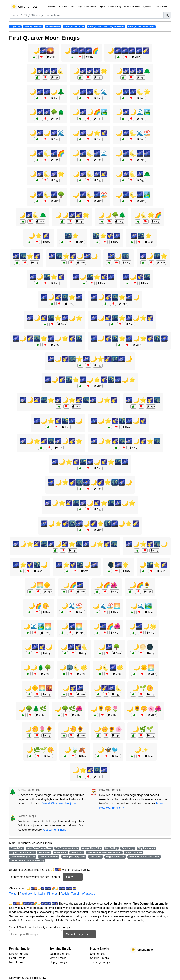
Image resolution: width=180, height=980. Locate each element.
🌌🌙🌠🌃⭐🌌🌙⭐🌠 (122, 318)
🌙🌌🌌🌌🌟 (90, 71)
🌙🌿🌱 (143, 729)
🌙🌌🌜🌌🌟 (47, 174)
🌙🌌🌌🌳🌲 (47, 112)
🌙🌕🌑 (143, 647)
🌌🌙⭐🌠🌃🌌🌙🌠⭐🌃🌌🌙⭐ (90, 503)
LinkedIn (40, 894)
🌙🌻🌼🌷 (105, 709)
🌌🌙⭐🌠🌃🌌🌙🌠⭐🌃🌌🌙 (90, 482)
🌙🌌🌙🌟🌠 (90, 133)
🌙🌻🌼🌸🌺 (144, 709)
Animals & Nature (66, 7)
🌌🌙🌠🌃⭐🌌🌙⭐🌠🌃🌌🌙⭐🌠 (69, 400)
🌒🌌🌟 (118, 565)
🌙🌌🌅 (72, 626)
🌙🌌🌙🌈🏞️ (90, 112)
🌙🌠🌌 (73, 688)
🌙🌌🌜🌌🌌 (133, 153)
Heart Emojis (17, 958)
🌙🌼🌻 (73, 729)
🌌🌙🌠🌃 (137, 277)
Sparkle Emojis (99, 958)
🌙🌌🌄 (43, 51)
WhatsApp (88, 894)
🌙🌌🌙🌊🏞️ (133, 112)
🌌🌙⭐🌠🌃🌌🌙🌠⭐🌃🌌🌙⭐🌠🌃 (65, 544)
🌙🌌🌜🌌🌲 (133, 174)
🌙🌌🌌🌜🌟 (133, 92)
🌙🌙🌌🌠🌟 (72, 215)
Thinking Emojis (100, 962)
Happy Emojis (58, 962)
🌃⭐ (72, 236)
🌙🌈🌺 (107, 585)
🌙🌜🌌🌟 (109, 668)
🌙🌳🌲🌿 (33, 709)
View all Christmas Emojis (59, 803)
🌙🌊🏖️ (72, 606)
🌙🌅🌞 (40, 585)
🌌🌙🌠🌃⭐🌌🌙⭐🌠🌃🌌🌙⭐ (90, 380)
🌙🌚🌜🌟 (73, 668)
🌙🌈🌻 (140, 585)
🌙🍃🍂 (75, 750)
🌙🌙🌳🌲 (112, 215)
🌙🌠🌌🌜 (108, 688)
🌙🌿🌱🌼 (40, 750)
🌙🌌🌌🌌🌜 (47, 71)
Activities (52, 7)
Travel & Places (160, 7)
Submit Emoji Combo (79, 934)
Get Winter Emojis (56, 830)
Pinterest (53, 894)
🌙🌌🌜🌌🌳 (47, 195)
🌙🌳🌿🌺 (69, 709)
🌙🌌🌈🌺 (107, 626)
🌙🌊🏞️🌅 (37, 626)
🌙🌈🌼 (39, 606)
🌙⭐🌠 (39, 236)
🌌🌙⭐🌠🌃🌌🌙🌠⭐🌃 (126, 441)
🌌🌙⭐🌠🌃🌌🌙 (58, 421)
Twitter (13, 894)
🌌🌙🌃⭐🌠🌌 (94, 277)
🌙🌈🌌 (73, 585)
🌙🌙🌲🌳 (37, 668)
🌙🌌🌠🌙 (39, 647)
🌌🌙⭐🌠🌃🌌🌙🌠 (119, 421)
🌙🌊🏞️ (141, 606)
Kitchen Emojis (18, 954)
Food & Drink (90, 7)
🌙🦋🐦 (108, 750)
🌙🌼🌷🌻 (39, 729)
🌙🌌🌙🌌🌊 (47, 133)
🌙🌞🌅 (144, 668)
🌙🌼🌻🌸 (108, 729)
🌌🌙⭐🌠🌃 (143, 400)
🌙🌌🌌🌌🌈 (82, 51)
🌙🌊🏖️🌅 (107, 606)
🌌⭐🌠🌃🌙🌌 (77, 565)
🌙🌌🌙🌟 (143, 626)
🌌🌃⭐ (141, 236)
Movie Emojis (58, 958)
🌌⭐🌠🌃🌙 (30, 565)
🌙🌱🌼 (143, 688)
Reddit (65, 894)
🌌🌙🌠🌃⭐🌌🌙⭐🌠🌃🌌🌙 (90, 359)
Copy (51, 57)
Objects (102, 7)
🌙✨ (141, 750)
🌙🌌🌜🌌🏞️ (133, 195)
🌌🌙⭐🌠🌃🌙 (147, 544)
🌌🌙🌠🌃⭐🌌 (62, 297)
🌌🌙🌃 (118, 256)
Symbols (147, 7)
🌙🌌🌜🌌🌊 (90, 153)
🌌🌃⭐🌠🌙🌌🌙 (73, 256)
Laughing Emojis (60, 954)
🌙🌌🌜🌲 (33, 215)
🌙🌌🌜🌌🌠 (90, 174)
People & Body (115, 7)
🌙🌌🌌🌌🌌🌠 (128, 51)
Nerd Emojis (17, 962)
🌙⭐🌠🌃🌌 (90, 770)
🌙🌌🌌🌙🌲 (47, 92)
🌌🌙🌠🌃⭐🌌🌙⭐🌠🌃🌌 (129, 339)
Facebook (26, 894)
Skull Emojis (98, 954)
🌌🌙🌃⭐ (153, 256)
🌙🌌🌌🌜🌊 (90, 92)
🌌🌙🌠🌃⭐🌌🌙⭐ (54, 318)
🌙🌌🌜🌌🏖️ (90, 195)
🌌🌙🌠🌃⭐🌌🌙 (115, 297)
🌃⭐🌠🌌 (107, 236)
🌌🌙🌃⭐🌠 (47, 277)
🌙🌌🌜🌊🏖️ (133, 133)
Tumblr (75, 894)
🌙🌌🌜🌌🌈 (47, 153)
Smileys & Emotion (132, 7)
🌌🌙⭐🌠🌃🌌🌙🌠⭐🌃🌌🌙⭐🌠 (90, 524)
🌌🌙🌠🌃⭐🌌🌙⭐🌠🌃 (47, 339)
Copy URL (73, 877)
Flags (79, 7)
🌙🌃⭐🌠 (153, 565)
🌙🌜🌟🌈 (148, 215)
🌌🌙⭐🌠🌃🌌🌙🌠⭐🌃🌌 (90, 462)
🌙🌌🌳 (109, 647)
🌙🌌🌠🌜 (75, 647)
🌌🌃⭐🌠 (27, 256)
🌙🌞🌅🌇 (39, 688)
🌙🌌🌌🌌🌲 (133, 71)
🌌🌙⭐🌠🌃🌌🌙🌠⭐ (51, 441)
